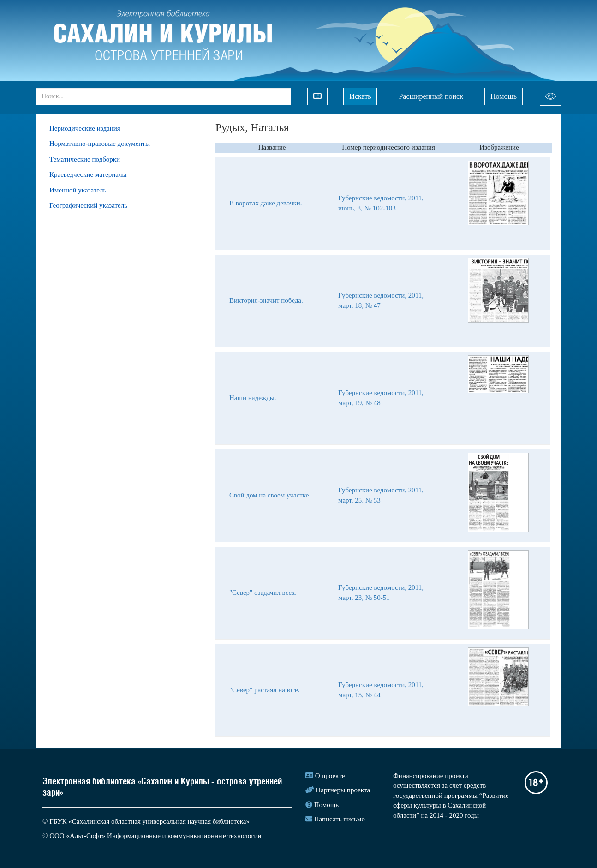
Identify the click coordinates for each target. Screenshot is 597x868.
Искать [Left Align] (360, 96)
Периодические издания (85, 128)
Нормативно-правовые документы (100, 144)
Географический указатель (88, 205)
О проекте (330, 776)
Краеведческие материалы (88, 174)
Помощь (504, 96)
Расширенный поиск (431, 96)
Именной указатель (78, 190)
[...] (163, 96)
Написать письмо (340, 819)
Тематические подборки (85, 159)
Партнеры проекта (343, 790)
